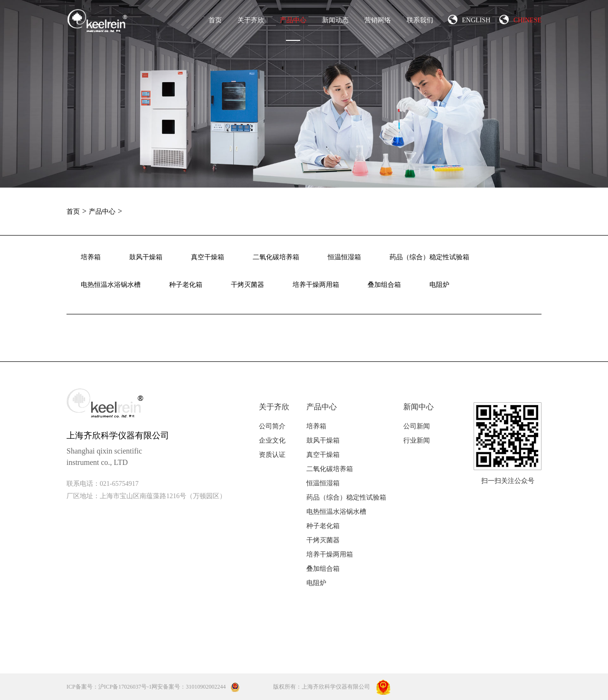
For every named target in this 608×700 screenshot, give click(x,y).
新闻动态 (335, 20)
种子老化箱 (186, 285)
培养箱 (91, 257)
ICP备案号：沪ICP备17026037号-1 (109, 687)
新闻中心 (418, 407)
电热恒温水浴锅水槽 (111, 285)
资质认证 (272, 455)
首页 (215, 20)
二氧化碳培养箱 (276, 257)
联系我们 (420, 20)
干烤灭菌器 (247, 285)
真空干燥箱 (208, 257)
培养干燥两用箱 (316, 285)
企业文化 (272, 440)
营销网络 (378, 20)
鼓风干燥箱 (146, 257)
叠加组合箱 (384, 285)
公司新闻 (417, 426)
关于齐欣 (251, 20)
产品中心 (293, 29)
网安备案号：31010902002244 (196, 687)
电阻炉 (439, 285)
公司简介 (272, 426)
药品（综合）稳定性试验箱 (429, 257)
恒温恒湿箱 (344, 257)
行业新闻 (417, 440)
